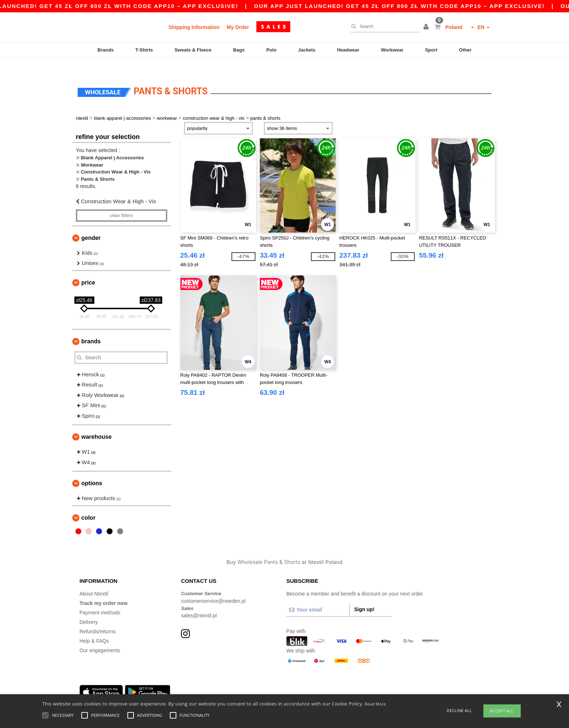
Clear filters (122, 201)
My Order (238, 27)
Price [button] (88, 268)
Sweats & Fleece (193, 50)
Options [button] (92, 469)
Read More (375, 704)
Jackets (307, 50)
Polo (271, 50)
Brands (106, 50)
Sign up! (364, 596)
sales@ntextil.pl (199, 602)
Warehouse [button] (97, 423)
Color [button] (88, 504)
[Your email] (318, 596)
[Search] (383, 26)
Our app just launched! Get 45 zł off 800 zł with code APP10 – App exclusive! (414, 6)
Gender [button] (91, 224)
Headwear (348, 50)
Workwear (392, 50)
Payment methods (100, 599)
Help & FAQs (94, 627)
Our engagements (100, 637)
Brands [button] (91, 327)
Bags (239, 50)
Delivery (89, 608)
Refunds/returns (98, 618)
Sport (431, 50)
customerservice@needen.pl (213, 587)
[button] (427, 27)
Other (465, 50)
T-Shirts (144, 50)
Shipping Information (194, 27)
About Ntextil (94, 580)
